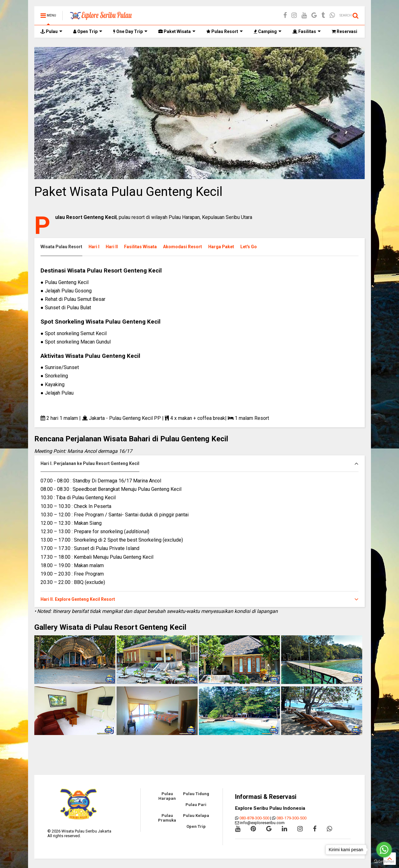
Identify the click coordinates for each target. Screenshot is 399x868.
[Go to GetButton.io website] (384, 862)
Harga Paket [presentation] (221, 247)
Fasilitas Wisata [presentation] (140, 247)
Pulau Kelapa (196, 816)
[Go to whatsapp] (384, 850)
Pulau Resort (225, 31)
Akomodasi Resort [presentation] (183, 247)
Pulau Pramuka (167, 818)
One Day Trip (130, 31)
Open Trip (88, 31)
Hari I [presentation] (94, 247)
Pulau (51, 31)
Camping (268, 31)
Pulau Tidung (196, 794)
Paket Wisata (177, 31)
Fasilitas (307, 31)
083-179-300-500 (291, 818)
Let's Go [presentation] (249, 247)
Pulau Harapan (167, 796)
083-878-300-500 (254, 818)
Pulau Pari (196, 805)
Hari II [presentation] (112, 247)
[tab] (65, 247)
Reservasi (344, 31)
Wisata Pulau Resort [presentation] (61, 247)
